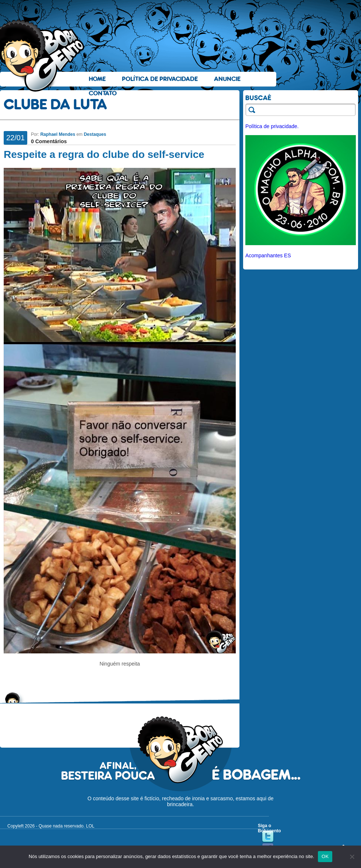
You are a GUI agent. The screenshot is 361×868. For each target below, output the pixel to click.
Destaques (95, 134)
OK (325, 856)
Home (97, 79)
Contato (103, 93)
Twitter (268, 837)
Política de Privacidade (160, 79)
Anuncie (227, 79)
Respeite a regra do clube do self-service (104, 154)
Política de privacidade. (272, 126)
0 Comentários (49, 141)
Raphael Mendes (58, 134)
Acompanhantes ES (268, 255)
